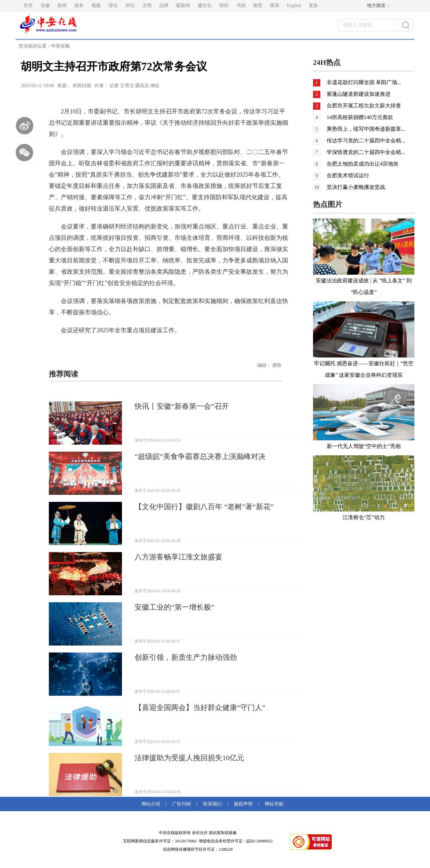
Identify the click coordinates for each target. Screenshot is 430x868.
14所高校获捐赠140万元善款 (360, 117)
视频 (96, 5)
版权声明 (243, 804)
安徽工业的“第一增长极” (174, 607)
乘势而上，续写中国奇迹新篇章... (366, 129)
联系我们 (212, 804)
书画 (241, 5)
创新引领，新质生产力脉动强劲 (186, 657)
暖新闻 (183, 5)
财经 (224, 5)
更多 (313, 5)
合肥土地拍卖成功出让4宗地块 (363, 164)
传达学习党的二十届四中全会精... (366, 141)
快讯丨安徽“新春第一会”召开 (182, 406)
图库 (275, 5)
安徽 (45, 5)
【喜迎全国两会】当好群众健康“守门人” (200, 708)
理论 (113, 5)
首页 (28, 5)
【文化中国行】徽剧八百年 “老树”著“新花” (204, 507)
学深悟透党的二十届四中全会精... (366, 152)
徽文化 (205, 5)
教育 (258, 5)
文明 (147, 5)
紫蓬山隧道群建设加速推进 (359, 94)
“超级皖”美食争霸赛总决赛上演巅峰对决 (200, 456)
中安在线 (60, 46)
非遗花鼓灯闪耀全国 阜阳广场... (364, 82)
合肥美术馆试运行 (348, 175)
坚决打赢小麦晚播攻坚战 (356, 187)
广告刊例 (181, 804)
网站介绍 (152, 804)
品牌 (164, 5)
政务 (79, 5)
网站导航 (273, 804)
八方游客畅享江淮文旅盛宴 (178, 557)
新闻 (62, 5)
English (294, 5)
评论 (130, 5)
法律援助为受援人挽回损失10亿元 (189, 758)
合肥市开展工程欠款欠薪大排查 (364, 106)
